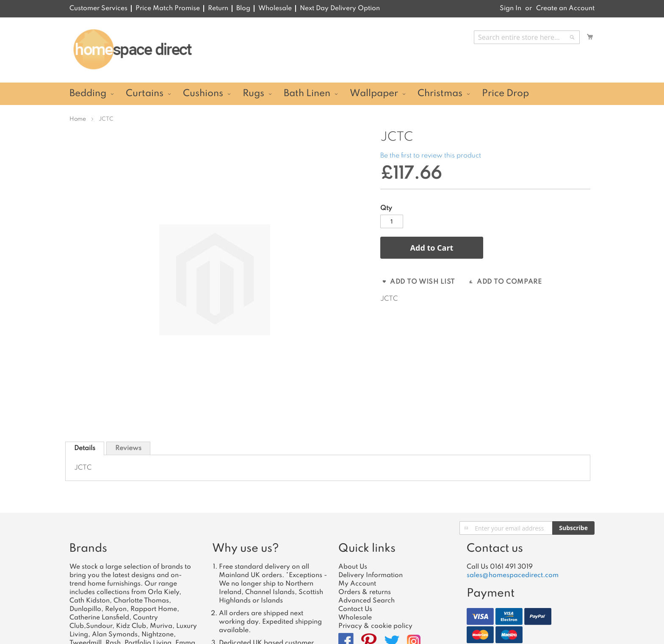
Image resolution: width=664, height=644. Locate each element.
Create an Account (565, 8)
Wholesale (275, 8)
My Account (357, 584)
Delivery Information (371, 575)
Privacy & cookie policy (375, 626)
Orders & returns (365, 592)
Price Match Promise (168, 8)
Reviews (128, 448)
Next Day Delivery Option (340, 8)
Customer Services (98, 8)
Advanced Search (367, 601)
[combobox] (527, 37)
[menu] (332, 94)
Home (78, 119)
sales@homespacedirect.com (513, 575)
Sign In (510, 8)
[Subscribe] (573, 528)
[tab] (85, 448)
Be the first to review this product (431, 156)
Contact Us (355, 609)
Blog (243, 8)
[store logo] (132, 50)
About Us (353, 567)
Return (218, 8)
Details (85, 448)
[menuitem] (90, 94)
